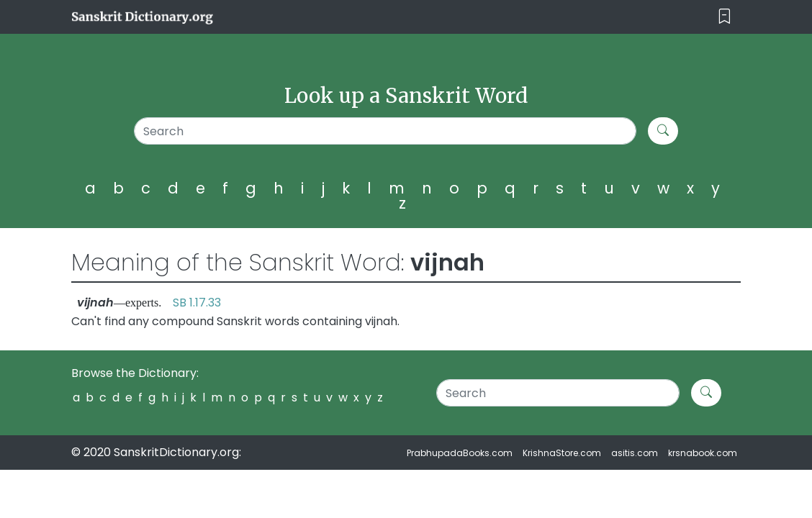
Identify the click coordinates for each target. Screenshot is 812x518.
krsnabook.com (703, 453)
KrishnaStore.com (562, 453)
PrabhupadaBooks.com (460, 453)
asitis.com (635, 453)
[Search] (385, 131)
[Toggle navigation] (725, 17)
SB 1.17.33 (197, 303)
